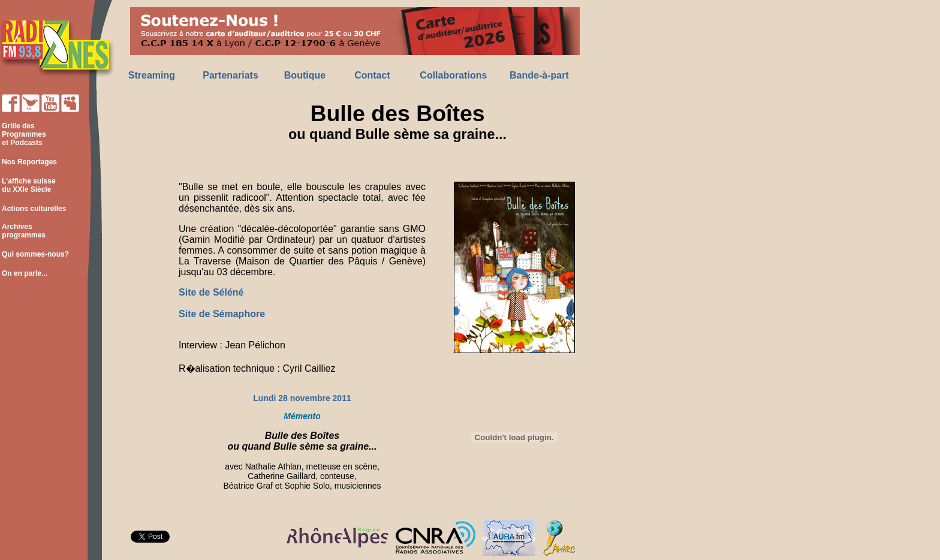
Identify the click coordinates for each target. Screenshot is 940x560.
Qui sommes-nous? (35, 254)
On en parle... (25, 273)
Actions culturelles (34, 209)
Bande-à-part (539, 75)
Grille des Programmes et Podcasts (23, 134)
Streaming (152, 75)
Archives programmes (23, 231)
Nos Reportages (29, 162)
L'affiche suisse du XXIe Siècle (28, 185)
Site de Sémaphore (222, 314)
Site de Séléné (211, 292)
